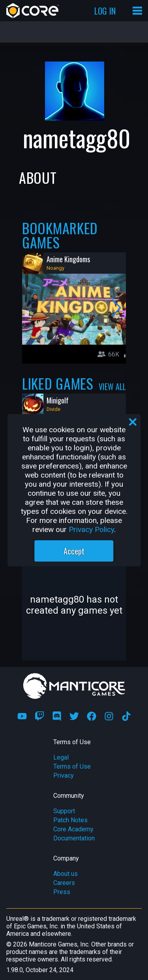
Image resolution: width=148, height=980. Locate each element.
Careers (64, 883)
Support (64, 811)
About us (66, 874)
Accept (74, 551)
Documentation (74, 838)
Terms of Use (72, 766)
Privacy (64, 776)
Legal (61, 757)
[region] (74, 490)
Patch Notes (70, 820)
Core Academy (73, 829)
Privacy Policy (91, 529)
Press (62, 892)
